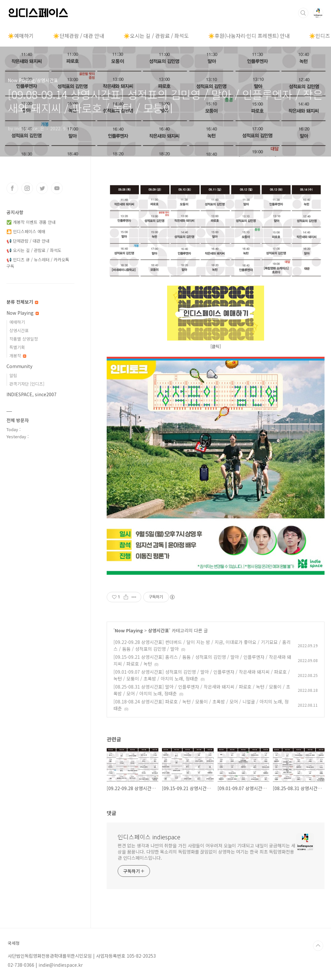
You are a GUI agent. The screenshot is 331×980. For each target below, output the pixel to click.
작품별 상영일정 (24, 339)
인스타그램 (27, 188)
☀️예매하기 (21, 36)
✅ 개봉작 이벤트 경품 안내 (31, 222)
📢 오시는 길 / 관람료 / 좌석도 (34, 250)
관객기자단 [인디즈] (27, 384)
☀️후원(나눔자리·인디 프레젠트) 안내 (249, 36)
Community (19, 366)
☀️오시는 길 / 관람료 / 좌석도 (156, 36)
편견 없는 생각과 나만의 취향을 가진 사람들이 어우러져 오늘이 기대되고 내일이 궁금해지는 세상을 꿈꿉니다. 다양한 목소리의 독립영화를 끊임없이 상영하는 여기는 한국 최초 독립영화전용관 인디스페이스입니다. (207, 852)
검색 (303, 13)
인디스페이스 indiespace (149, 837)
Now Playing (129, 630)
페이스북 (12, 188)
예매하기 (17, 322)
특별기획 (17, 347)
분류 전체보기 (22, 302)
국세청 (14, 943)
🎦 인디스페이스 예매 (26, 231)
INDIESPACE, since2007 (32, 394)
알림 (13, 375)
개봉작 (18, 356)
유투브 (57, 188)
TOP (318, 946)
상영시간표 (159, 630)
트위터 (42, 188)
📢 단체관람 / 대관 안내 (28, 241)
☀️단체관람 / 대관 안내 (79, 36)
